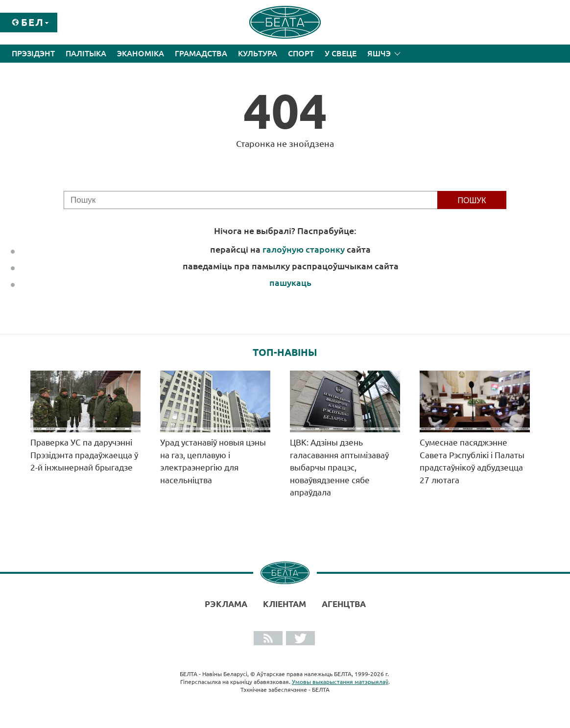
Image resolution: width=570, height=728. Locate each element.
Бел (33, 22)
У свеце (341, 53)
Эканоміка (141, 53)
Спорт (301, 53)
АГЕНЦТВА (344, 604)
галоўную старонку (304, 249)
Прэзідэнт (33, 53)
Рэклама (226, 604)
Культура (258, 53)
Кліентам (285, 604)
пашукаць (290, 282)
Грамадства (201, 53)
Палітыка (86, 53)
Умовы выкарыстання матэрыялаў (340, 682)
